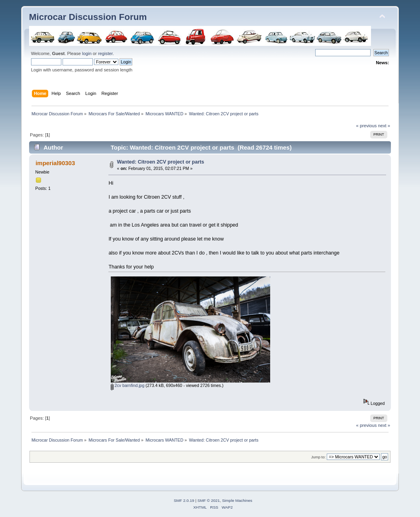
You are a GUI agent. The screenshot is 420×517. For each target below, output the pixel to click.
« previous (367, 126)
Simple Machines (237, 500)
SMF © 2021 (209, 500)
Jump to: (319, 457)
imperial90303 (55, 163)
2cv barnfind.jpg (128, 385)
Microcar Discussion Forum (88, 17)
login (87, 53)
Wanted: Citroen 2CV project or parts (161, 162)
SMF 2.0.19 (184, 500)
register (105, 53)
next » (384, 126)
